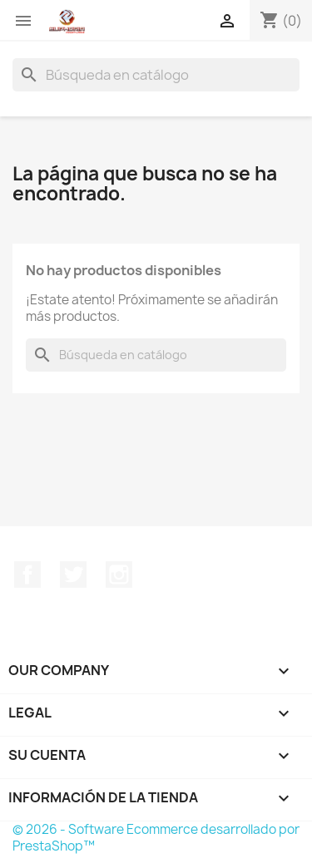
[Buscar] (156, 75)
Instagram (119, 575)
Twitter (73, 575)
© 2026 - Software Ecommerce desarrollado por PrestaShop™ (156, 838)
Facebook (27, 575)
